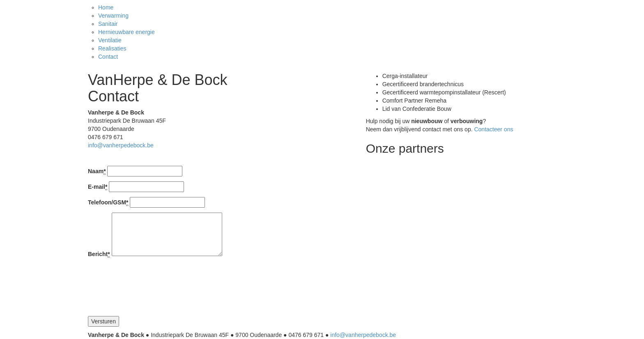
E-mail (98, 187)
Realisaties (112, 48)
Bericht (99, 254)
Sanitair (108, 24)
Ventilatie (110, 40)
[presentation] (150, 280)
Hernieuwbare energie (126, 32)
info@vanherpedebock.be (121, 145)
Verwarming (113, 16)
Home (106, 7)
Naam (97, 171)
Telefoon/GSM (108, 203)
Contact (108, 57)
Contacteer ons (493, 129)
